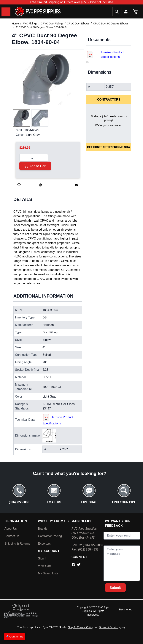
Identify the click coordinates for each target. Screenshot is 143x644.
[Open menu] (6, 12)
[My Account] (126, 11)
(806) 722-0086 (93, 545)
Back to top (126, 609)
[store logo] (30, 11)
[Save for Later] (19, 185)
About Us (11, 529)
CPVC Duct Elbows (78, 24)
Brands (43, 529)
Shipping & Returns (17, 544)
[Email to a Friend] (76, 185)
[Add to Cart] (35, 166)
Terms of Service (109, 627)
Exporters (44, 544)
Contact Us (12, 536)
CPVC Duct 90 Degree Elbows (111, 24)
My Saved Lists (48, 573)
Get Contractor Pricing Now (109, 147)
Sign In (43, 558)
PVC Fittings (30, 24)
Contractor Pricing (50, 536)
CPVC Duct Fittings (52, 24)
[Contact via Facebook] (74, 564)
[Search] (117, 11)
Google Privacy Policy (80, 627)
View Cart (44, 566)
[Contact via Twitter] (79, 564)
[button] (46, 79)
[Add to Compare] (40, 185)
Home (15, 24)
